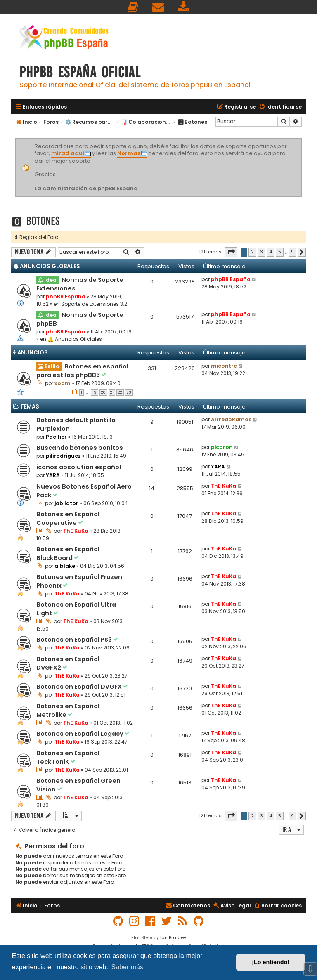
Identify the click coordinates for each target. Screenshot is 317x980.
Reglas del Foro (37, 237)
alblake (65, 566)
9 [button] (292, 252)
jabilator (66, 503)
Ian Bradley (173, 937)
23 (129, 392)
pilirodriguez (63, 456)
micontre (224, 366)
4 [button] (271, 252)
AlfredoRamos (231, 419)
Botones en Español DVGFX (80, 687)
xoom (63, 383)
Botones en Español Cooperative (68, 518)
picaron (222, 447)
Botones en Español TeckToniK (68, 757)
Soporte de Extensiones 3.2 (94, 304)
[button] (231, 252)
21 (112, 392)
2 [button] (252, 252)
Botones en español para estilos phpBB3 (82, 371)
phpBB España (66, 296)
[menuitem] (133, 7)
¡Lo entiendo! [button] (271, 962)
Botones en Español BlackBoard (68, 554)
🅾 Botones (35, 221)
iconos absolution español (79, 467)
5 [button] (280, 252)
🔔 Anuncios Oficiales (75, 339)
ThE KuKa (224, 486)
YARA (53, 475)
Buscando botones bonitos (80, 448)
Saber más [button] (127, 967)
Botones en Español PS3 (75, 640)
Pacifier (56, 437)
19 (95, 392)
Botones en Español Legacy (80, 734)
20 (103, 392)
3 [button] (261, 252)
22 (120, 392)
